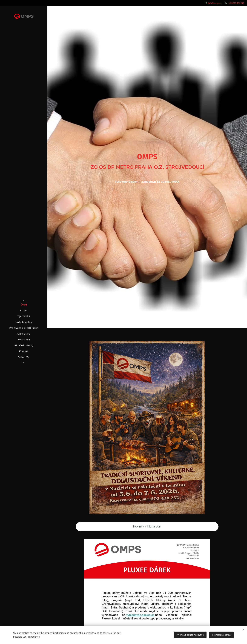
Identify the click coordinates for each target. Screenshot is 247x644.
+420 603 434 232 (236, 3)
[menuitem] (24, 305)
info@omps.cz (215, 3)
